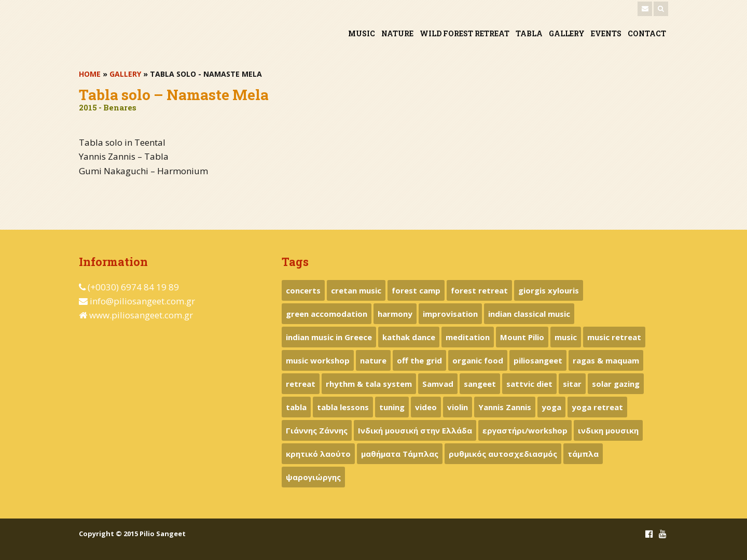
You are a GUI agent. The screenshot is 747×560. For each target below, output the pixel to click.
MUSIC (362, 33)
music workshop (318, 360)
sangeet (480, 384)
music (566, 337)
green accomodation (327, 314)
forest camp (416, 290)
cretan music (356, 290)
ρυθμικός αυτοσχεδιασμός (503, 454)
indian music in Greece (329, 337)
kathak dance (409, 337)
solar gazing (616, 384)
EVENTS (606, 33)
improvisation (450, 314)
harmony (395, 314)
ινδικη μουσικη (608, 430)
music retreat (614, 337)
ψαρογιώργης (313, 477)
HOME (90, 74)
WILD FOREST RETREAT (465, 33)
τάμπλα (583, 454)
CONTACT (647, 33)
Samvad (438, 384)
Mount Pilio (522, 337)
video (426, 407)
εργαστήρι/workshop (525, 430)
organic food (478, 360)
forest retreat (479, 290)
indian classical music (529, 314)
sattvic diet (529, 384)
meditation (468, 337)
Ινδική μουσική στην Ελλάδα (415, 430)
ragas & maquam (606, 360)
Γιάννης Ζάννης (317, 430)
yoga (551, 407)
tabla (296, 407)
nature (373, 360)
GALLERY (567, 33)
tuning (392, 407)
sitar (572, 384)
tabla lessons (343, 407)
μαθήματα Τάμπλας (400, 454)
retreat (301, 384)
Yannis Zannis (505, 407)
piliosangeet (538, 360)
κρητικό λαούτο (318, 454)
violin (458, 407)
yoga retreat (597, 407)
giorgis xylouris (549, 290)
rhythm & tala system (369, 384)
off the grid (419, 360)
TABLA (529, 33)
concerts (303, 290)
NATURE (397, 33)
